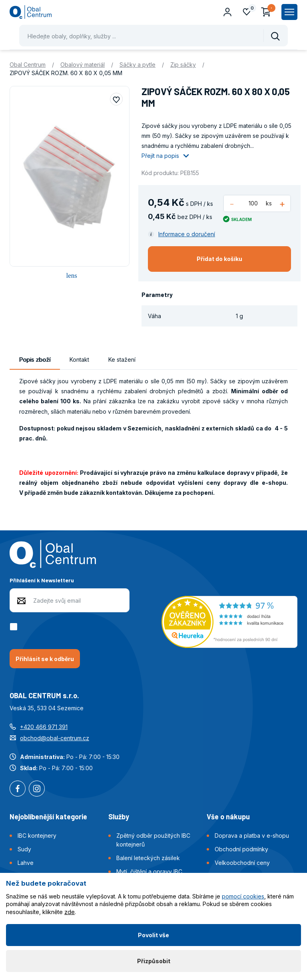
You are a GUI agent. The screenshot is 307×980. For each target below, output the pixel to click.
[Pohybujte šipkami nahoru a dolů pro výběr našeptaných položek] (153, 36)
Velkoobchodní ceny (242, 863)
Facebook (18, 789)
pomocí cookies (243, 896)
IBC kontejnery (37, 836)
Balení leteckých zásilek (148, 858)
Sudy (24, 849)
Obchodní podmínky (241, 849)
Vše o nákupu (228, 817)
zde (70, 912)
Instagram (37, 789)
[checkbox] (15, 627)
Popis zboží (35, 360)
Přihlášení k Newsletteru (42, 580)
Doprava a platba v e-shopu (252, 836)
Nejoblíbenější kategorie (48, 817)
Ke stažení (122, 360)
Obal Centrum (28, 65)
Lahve (26, 863)
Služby (119, 817)
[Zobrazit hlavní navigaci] (289, 12)
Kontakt (79, 360)
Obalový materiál (83, 65)
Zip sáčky (183, 65)
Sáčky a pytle (138, 65)
